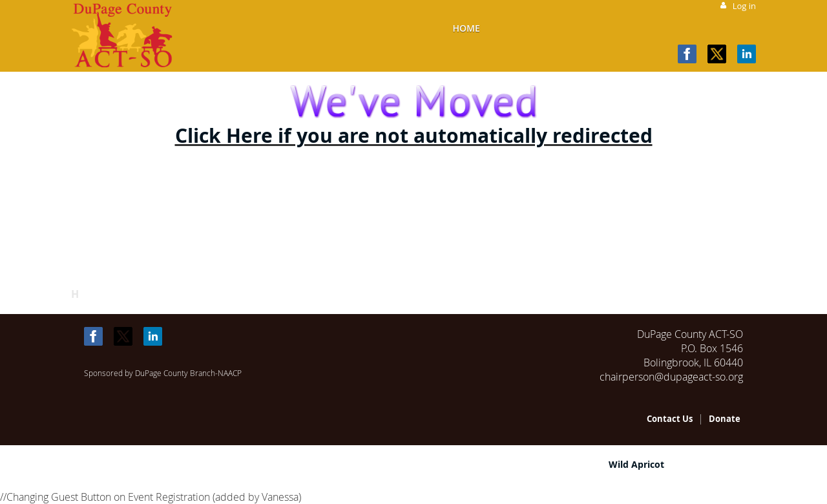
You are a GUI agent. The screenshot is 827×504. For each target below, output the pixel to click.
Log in (744, 6)
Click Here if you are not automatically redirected (414, 135)
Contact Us (670, 419)
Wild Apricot (636, 464)
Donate (725, 419)
